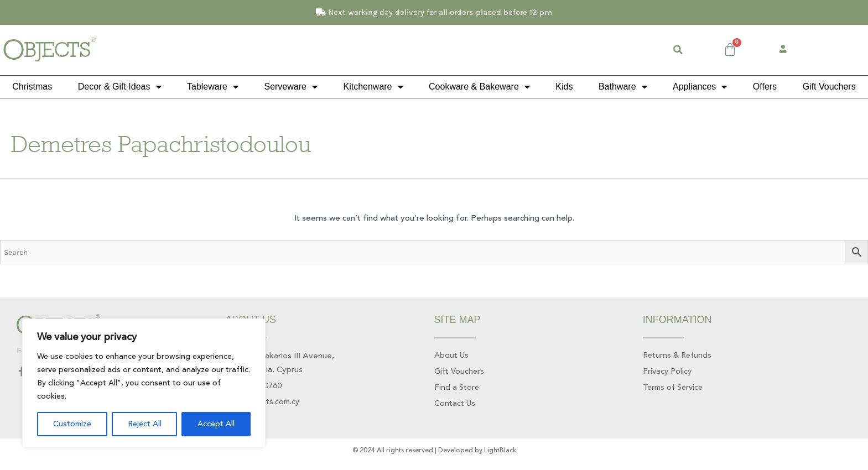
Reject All (145, 424)
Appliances (700, 87)
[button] (678, 50)
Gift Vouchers (829, 87)
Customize (72, 424)
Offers (765, 87)
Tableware (213, 87)
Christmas (32, 87)
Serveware (290, 87)
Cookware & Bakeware (479, 87)
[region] (144, 383)
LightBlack (500, 452)
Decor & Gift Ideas (120, 87)
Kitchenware (373, 87)
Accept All (216, 424)
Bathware (623, 87)
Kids (564, 87)
